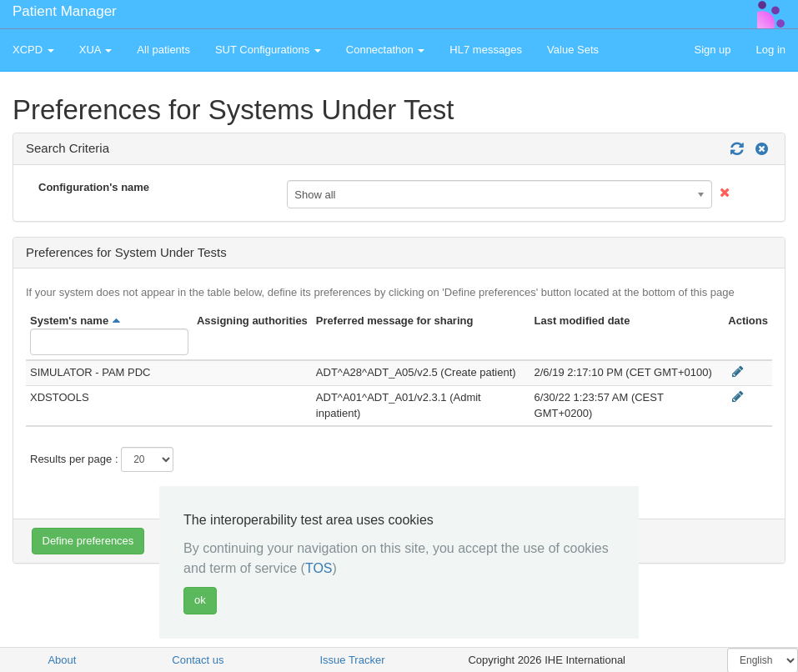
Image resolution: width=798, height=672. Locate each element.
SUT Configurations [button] (268, 50)
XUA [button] (96, 50)
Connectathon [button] (386, 50)
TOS (319, 568)
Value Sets (573, 50)
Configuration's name (94, 187)
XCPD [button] (33, 50)
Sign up (712, 50)
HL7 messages (486, 50)
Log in (771, 50)
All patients (163, 50)
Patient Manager (65, 11)
